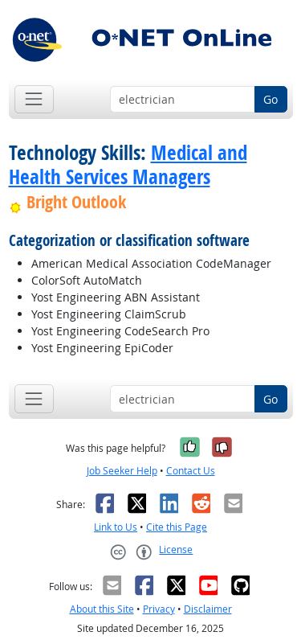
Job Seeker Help (122, 471)
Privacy (159, 609)
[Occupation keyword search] (183, 100)
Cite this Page (177, 527)
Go (270, 99)
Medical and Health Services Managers (128, 165)
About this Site (102, 609)
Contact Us (191, 471)
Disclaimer (208, 609)
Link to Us (116, 527)
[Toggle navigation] (34, 99)
